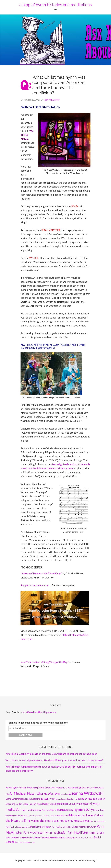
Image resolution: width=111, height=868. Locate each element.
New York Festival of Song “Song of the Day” (45, 662)
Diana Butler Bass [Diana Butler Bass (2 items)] (14, 799)
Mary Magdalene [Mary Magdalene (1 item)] (58, 827)
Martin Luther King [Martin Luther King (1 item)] (98, 821)
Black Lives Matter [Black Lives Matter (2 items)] (54, 788)
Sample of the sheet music (34, 585)
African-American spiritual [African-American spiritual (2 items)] (31, 788)
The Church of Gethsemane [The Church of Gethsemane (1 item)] (24, 842)
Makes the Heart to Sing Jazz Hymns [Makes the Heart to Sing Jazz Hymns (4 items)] (55, 821)
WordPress (84, 860)
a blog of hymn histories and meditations (55, 5)
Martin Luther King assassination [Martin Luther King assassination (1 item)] (18, 827)
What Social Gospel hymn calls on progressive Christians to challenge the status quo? (51, 754)
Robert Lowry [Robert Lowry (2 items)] (65, 838)
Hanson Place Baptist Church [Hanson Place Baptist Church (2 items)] (43, 804)
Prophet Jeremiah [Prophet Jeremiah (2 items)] (50, 838)
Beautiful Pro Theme (44, 860)
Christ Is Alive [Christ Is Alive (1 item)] (63, 794)
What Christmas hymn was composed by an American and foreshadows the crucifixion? (59, 85)
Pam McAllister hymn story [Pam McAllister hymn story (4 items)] (86, 832)
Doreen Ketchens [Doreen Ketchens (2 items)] (32, 799)
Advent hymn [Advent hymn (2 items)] (12, 788)
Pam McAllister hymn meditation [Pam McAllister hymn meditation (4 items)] (45, 832)
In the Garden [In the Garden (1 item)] (49, 816)
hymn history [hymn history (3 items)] (83, 804)
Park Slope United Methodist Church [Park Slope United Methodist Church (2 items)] (23, 838)
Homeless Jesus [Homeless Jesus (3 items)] (66, 804)
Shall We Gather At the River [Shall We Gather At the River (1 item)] (83, 838)
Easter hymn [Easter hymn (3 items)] (48, 799)
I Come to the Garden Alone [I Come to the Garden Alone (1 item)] (34, 816)
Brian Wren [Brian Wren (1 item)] (68, 788)
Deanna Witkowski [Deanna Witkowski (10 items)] (86, 793)
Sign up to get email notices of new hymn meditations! (38, 723)
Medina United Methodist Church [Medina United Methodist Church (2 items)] (80, 827)
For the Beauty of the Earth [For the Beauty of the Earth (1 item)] (65, 799)
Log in (94, 860)
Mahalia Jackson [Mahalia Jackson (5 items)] (81, 815)
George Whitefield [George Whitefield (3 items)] (87, 799)
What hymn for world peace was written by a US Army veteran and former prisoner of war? (54, 760)
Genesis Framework (67, 860)
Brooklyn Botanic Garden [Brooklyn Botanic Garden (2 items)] (85, 788)
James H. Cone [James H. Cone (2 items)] (61, 816)
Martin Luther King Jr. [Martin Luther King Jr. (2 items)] (41, 827)
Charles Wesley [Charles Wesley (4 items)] (47, 794)
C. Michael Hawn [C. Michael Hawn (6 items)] (23, 793)
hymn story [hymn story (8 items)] (83, 809)
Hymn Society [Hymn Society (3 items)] (65, 810)
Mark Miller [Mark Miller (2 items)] (85, 821)
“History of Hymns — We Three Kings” (41, 573)
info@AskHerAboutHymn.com (39, 712)
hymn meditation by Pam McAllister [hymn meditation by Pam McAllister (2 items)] (39, 810)
